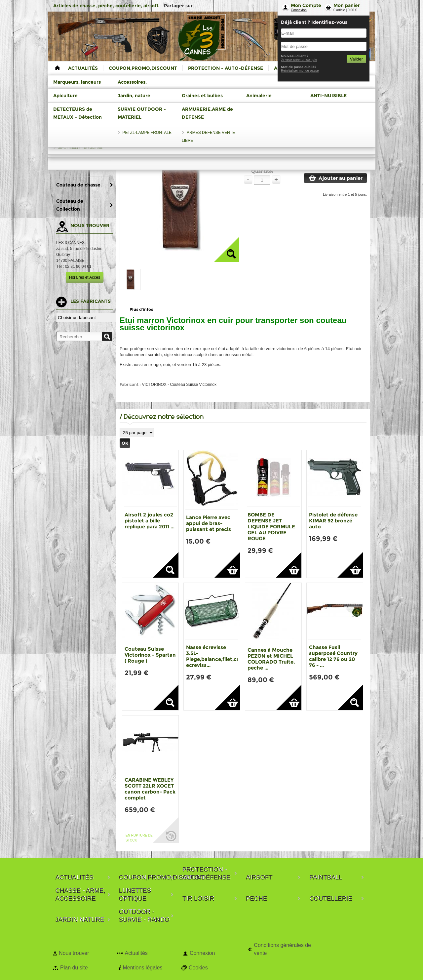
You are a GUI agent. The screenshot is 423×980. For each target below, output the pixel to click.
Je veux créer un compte (299, 60)
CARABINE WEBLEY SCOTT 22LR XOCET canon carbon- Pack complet (150, 789)
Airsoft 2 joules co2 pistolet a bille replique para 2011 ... (150, 521)
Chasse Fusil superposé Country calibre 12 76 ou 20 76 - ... (333, 656)
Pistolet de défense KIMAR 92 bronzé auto (333, 521)
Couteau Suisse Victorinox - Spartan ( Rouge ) (150, 655)
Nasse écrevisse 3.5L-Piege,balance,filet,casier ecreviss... (217, 656)
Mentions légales (142, 968)
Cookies (198, 968)
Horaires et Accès (85, 277)
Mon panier (347, 5)
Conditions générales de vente (282, 949)
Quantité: (262, 171)
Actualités (136, 953)
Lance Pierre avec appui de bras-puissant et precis (209, 523)
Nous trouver (74, 953)
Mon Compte (306, 5)
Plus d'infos (141, 309)
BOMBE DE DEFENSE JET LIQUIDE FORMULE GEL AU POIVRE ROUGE (271, 527)
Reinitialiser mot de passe (300, 71)
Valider (356, 59)
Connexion (299, 10)
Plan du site (74, 968)
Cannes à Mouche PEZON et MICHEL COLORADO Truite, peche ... (271, 659)
